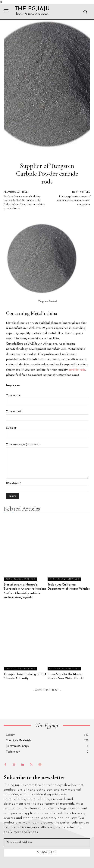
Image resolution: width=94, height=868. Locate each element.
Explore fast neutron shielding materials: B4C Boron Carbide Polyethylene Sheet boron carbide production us (24, 202)
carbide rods (77, 370)
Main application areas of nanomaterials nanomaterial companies (73, 200)
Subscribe (47, 852)
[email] (47, 842)
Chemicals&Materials (20, 579)
